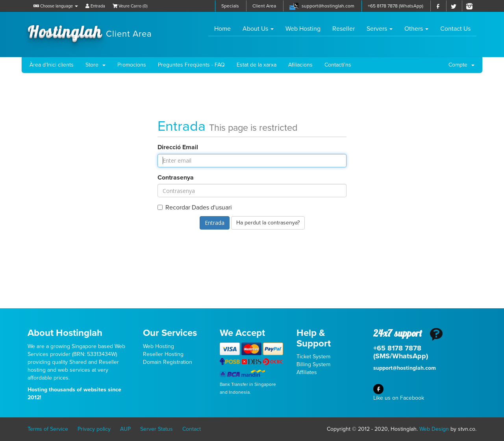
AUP (125, 429)
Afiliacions (300, 65)
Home (225, 29)
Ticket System (313, 357)
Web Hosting (303, 29)
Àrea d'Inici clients (52, 65)
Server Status (157, 429)
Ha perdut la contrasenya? (268, 223)
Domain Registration (168, 362)
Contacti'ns (338, 65)
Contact (192, 429)
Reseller (344, 29)
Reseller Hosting (163, 354)
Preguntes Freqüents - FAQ (191, 65)
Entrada (95, 6)
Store (95, 65)
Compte (461, 65)
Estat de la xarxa (257, 65)
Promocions (132, 65)
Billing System (313, 364)
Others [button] (416, 29)
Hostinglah (90, 31)
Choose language (56, 6)
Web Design (434, 429)
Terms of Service (48, 429)
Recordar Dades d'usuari (195, 208)
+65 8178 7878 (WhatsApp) (396, 6)
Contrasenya (176, 178)
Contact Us (455, 29)
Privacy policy (94, 429)
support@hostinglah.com (328, 6)
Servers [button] (380, 29)
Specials (230, 6)
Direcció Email (178, 147)
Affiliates (307, 372)
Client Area (264, 6)
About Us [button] (258, 29)
